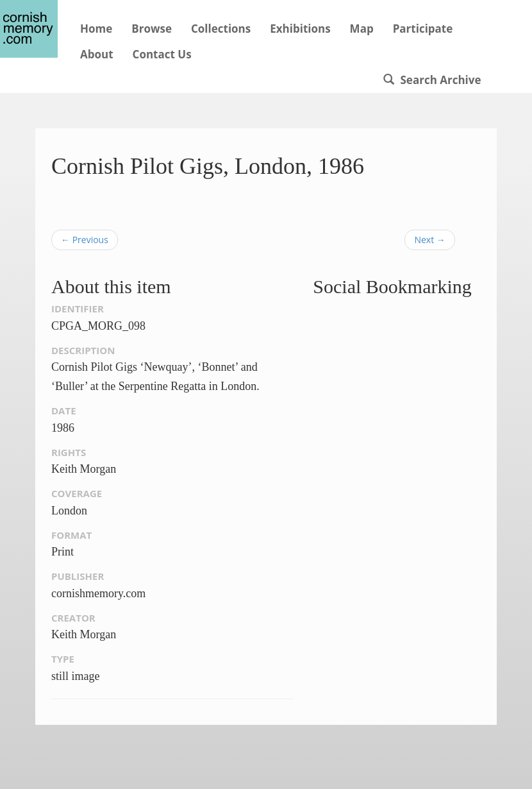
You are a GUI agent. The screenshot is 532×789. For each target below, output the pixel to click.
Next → (429, 240)
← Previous (85, 240)
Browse (152, 29)
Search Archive (432, 80)
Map (362, 29)
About (97, 54)
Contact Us (162, 54)
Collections (221, 29)
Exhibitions (300, 29)
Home (96, 29)
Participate (423, 29)
